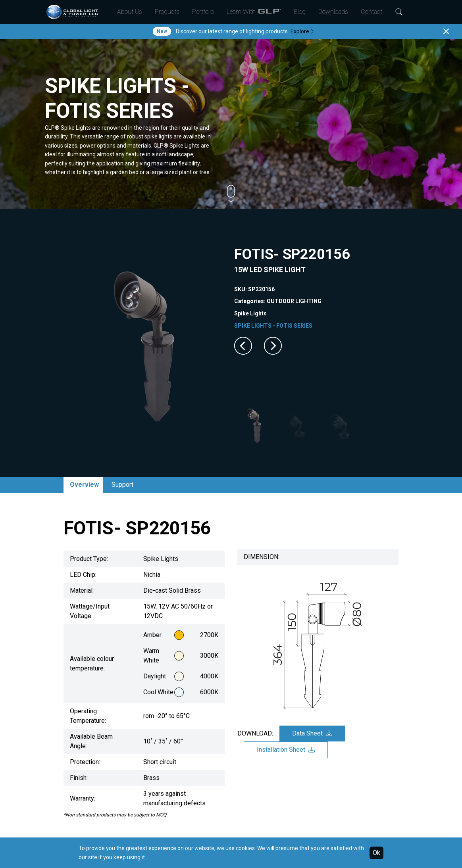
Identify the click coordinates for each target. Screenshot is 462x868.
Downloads (333, 12)
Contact (372, 12)
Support (122, 485)
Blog (300, 12)
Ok (376, 853)
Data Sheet (312, 733)
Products (167, 12)
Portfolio (203, 12)
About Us (130, 12)
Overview (84, 485)
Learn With (254, 12)
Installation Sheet (286, 750)
